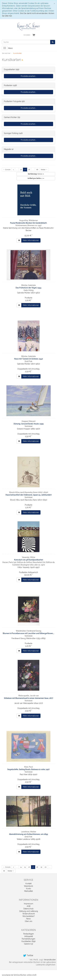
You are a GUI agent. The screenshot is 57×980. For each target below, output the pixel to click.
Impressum (29, 904)
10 (36, 178)
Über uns (29, 921)
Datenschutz (28, 909)
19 (41, 867)
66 (37, 170)
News (28, 919)
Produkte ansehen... (29, 76)
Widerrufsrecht (29, 914)
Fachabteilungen (28, 939)
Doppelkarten (9, 69)
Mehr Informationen (31, 240)
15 (25, 867)
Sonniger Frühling (11, 133)
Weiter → (44, 170)
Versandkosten (50, 960)
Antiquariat (29, 936)
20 (46, 867)
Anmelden (27, 35)
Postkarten (8, 85)
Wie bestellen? (29, 916)
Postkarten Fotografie (13, 101)
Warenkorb (28, 886)
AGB (29, 906)
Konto (29, 889)
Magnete (7, 149)
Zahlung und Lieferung (28, 911)
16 (21, 170)
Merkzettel (28, 891)
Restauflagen (29, 934)
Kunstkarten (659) (29, 941)
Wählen (36, 174)
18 (29, 170)
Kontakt (28, 884)
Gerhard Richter (10, 117)
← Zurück (7, 170)
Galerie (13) (28, 944)
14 (21, 867)
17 (25, 170)
